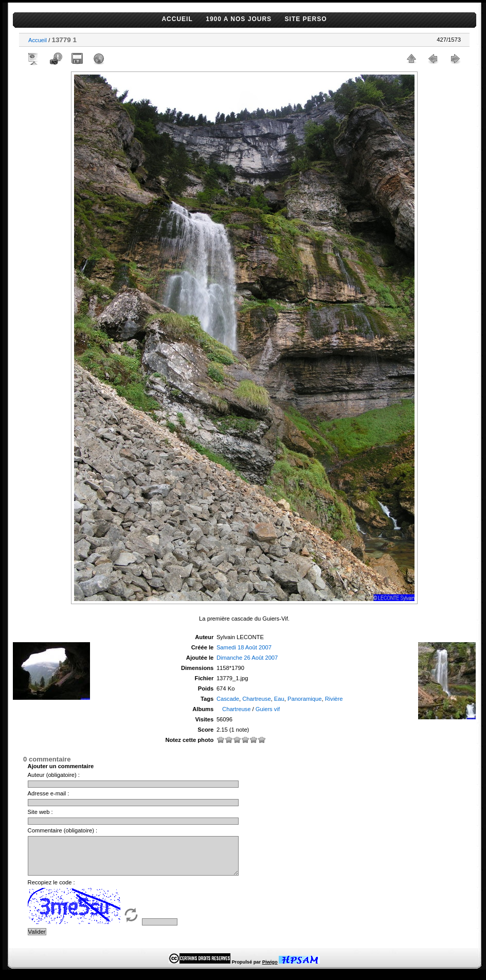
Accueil (38, 40)
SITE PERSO (306, 19)
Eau (279, 699)
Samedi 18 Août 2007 (244, 647)
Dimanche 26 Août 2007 (247, 658)
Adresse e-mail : (49, 793)
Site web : (40, 812)
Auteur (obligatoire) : (54, 775)
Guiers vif (268, 709)
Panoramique (305, 699)
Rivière (334, 699)
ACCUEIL (177, 19)
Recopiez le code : (51, 890)
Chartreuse (256, 699)
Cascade (228, 699)
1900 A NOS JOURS (239, 19)
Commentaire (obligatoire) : (63, 830)
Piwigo (270, 970)
